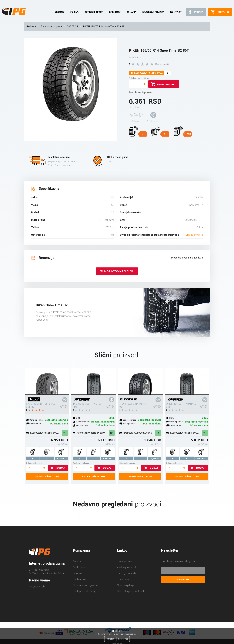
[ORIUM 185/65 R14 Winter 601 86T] (187, 381)
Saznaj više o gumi (47, 477)
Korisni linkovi (94, 12)
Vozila (74, 12)
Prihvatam (110, 639)
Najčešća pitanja (153, 12)
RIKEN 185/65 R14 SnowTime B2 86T (104, 26)
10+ (65, 433)
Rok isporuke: (36, 424)
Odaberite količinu (139, 78)
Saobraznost (80, 579)
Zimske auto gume (51, 26)
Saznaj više (123, 639)
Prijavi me (183, 580)
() (223, 12)
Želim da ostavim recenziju (117, 271)
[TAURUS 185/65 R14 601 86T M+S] (94, 381)
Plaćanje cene (124, 561)
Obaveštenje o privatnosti (131, 591)
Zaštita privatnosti (127, 567)
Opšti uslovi (79, 567)
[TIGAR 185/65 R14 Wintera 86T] (140, 381)
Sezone (59, 12)
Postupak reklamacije (85, 591)
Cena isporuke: (36, 420)
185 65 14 (73, 26)
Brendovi (115, 12)
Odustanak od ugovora (85, 585)
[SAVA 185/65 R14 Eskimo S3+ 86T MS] (47, 381)
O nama (132, 12)
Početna (31, 26)
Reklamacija (123, 579)
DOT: (78, 418)
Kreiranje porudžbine (128, 573)
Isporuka (78, 573)
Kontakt (176, 12)
